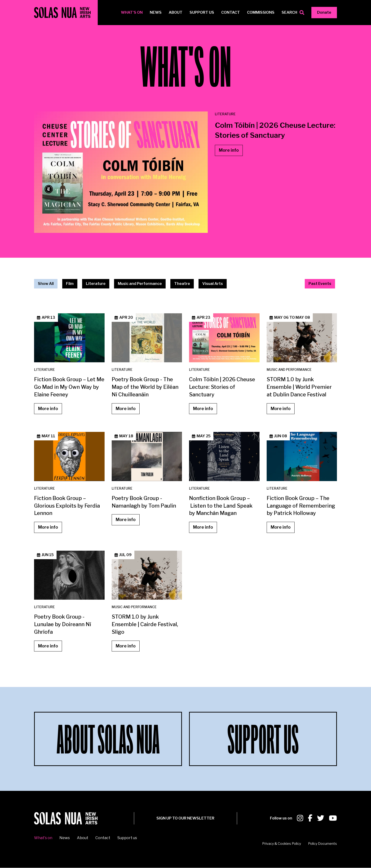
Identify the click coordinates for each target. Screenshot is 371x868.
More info (229, 150)
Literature (96, 284)
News (156, 12)
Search (289, 12)
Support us (202, 12)
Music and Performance (140, 284)
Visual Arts (213, 284)
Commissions (261, 12)
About (176, 12)
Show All (46, 284)
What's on (132, 12)
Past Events (320, 284)
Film (70, 284)
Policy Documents (322, 844)
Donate (324, 12)
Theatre (182, 284)
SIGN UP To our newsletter (185, 818)
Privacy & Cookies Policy (282, 844)
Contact (231, 12)
